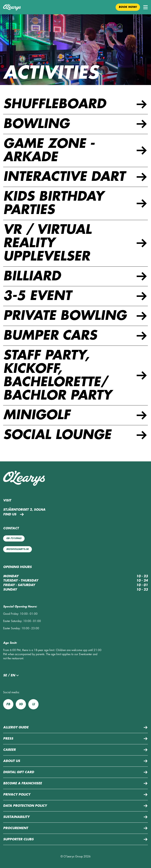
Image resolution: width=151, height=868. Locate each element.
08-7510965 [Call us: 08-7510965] (14, 538)
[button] (145, 7)
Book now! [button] (128, 7)
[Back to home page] (12, 7)
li (34, 704)
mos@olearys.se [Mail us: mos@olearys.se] (17, 549)
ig (21, 704)
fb (8, 704)
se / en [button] (12, 675)
